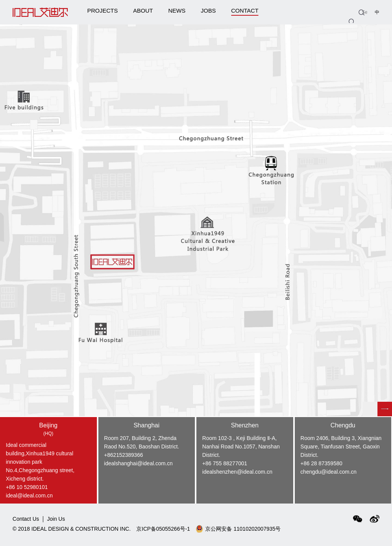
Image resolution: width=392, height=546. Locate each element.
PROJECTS (103, 11)
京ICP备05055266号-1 (163, 529)
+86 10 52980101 (27, 487)
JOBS (208, 11)
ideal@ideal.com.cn (29, 495)
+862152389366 (124, 455)
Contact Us (26, 519)
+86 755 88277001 (225, 463)
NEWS (177, 11)
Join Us (56, 519)
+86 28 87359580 (321, 463)
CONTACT (245, 12)
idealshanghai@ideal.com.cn (138, 463)
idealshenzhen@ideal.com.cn (237, 472)
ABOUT (143, 11)
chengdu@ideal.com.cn (329, 472)
